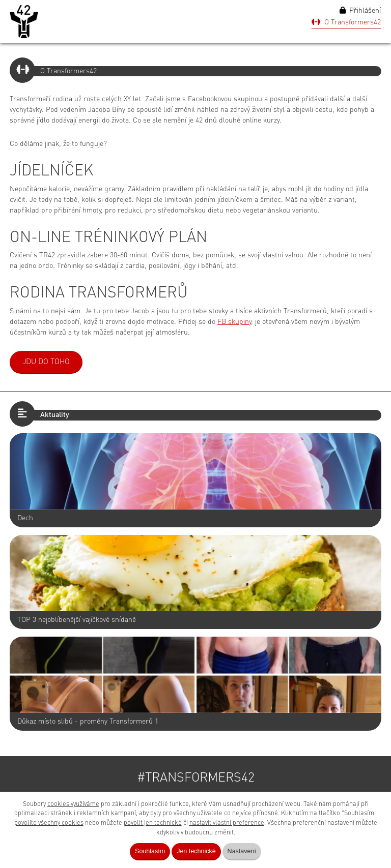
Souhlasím (150, 851)
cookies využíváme (73, 804)
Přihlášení (360, 10)
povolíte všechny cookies (49, 823)
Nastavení (242, 851)
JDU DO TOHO (46, 362)
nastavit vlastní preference (227, 823)
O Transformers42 (346, 22)
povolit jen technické (153, 823)
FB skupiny (234, 322)
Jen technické (196, 851)
